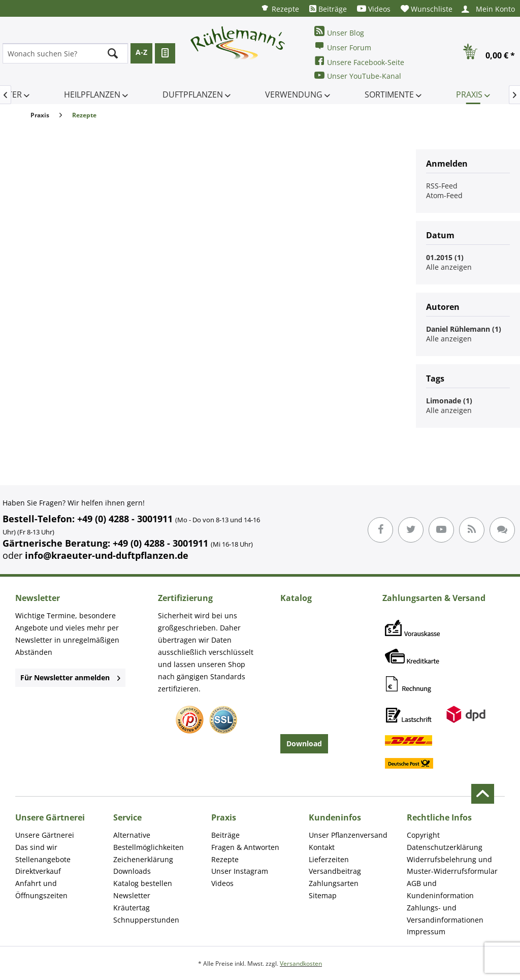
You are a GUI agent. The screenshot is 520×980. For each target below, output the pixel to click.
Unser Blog (339, 32)
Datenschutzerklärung (445, 847)
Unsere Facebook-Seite (359, 61)
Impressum (426, 931)
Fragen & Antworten (245, 847)
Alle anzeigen (449, 267)
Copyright (423, 835)
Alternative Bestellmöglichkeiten (149, 841)
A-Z (141, 52)
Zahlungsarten (334, 883)
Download (304, 744)
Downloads (132, 871)
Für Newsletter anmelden (70, 677)
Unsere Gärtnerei (45, 835)
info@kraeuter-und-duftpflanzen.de (107, 555)
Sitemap (323, 895)
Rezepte (280, 8)
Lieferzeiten (329, 859)
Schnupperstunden (146, 920)
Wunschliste (427, 9)
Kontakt (322, 847)
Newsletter (132, 895)
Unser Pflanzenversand (348, 835)
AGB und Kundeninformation (440, 889)
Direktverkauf (38, 871)
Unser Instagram (240, 871)
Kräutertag (132, 908)
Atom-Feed (444, 195)
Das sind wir (36, 847)
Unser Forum (343, 46)
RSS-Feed (442, 186)
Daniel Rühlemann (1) (464, 329)
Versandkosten (301, 963)
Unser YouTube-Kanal (358, 75)
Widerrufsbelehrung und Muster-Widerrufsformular (452, 865)
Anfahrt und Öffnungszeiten (41, 889)
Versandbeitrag (335, 871)
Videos (374, 9)
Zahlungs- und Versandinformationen (445, 914)
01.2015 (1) (445, 257)
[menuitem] (280, 8)
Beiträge (328, 9)
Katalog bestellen (143, 883)
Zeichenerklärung (143, 859)
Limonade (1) (449, 401)
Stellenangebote (43, 859)
